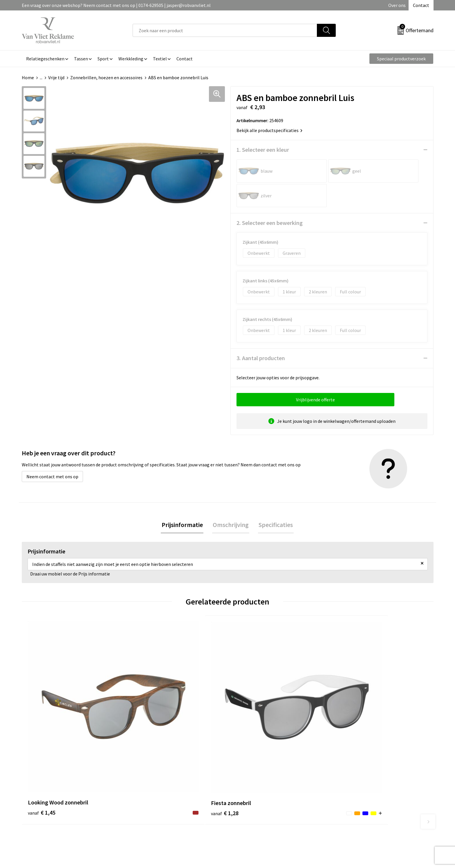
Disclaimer (347, 797)
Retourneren (248, 779)
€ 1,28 (144, 708)
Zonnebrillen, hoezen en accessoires (106, 77)
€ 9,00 (350, 717)
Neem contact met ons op (52, 452)
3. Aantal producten (261, 333)
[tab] (183, 500)
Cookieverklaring (354, 779)
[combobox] (225, 30)
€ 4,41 (247, 717)
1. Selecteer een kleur (263, 150)
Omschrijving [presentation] (231, 500)
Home (28, 77)
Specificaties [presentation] (275, 500)
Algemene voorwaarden (360, 770)
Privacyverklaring (354, 788)
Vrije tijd (56, 77)
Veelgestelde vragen (153, 779)
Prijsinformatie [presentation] (183, 500)
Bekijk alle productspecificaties (269, 130)
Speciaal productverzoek (401, 59)
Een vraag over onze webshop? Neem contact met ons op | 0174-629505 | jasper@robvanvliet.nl (116, 5)
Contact (421, 5)
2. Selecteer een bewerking (270, 198)
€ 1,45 (42, 708)
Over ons (397, 5)
